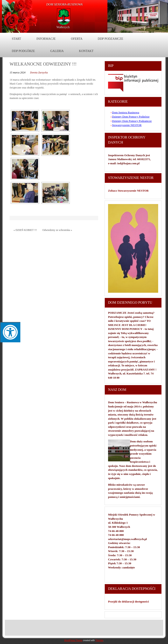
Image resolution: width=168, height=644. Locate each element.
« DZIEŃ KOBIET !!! (25, 230)
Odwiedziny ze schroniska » (57, 230)
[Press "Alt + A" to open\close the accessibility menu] (10, 332)
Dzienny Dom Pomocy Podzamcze (132, 121)
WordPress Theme (73, 640)
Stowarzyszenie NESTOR (127, 125)
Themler (99, 640)
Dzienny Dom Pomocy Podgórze (131, 117)
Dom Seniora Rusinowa (126, 112)
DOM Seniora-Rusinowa (65, 4)
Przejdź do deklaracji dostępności (129, 602)
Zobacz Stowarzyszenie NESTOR (129, 191)
